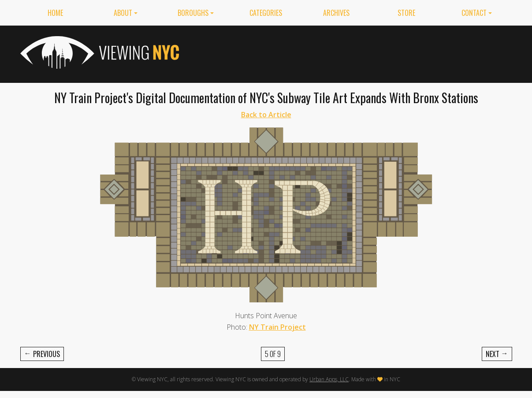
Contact (474, 13)
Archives (336, 13)
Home (55, 13)
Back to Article (266, 115)
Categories (266, 13)
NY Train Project (277, 327)
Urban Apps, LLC (329, 379)
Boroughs (193, 13)
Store (406, 13)
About (123, 13)
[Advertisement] (352, 52)
